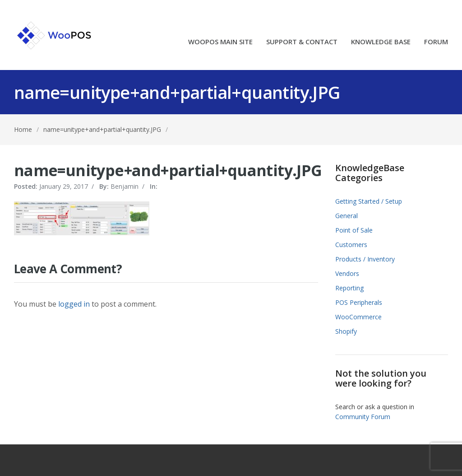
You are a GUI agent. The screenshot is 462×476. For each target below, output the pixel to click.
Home (23, 129)
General (346, 216)
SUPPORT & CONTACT (302, 42)
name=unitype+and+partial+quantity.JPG (102, 129)
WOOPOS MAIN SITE (220, 42)
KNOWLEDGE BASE (381, 42)
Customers (351, 245)
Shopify (346, 331)
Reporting (349, 288)
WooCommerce (358, 317)
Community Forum (363, 417)
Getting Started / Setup (369, 201)
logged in (74, 304)
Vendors (347, 273)
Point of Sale (354, 230)
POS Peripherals (359, 302)
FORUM (436, 42)
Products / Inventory (365, 259)
